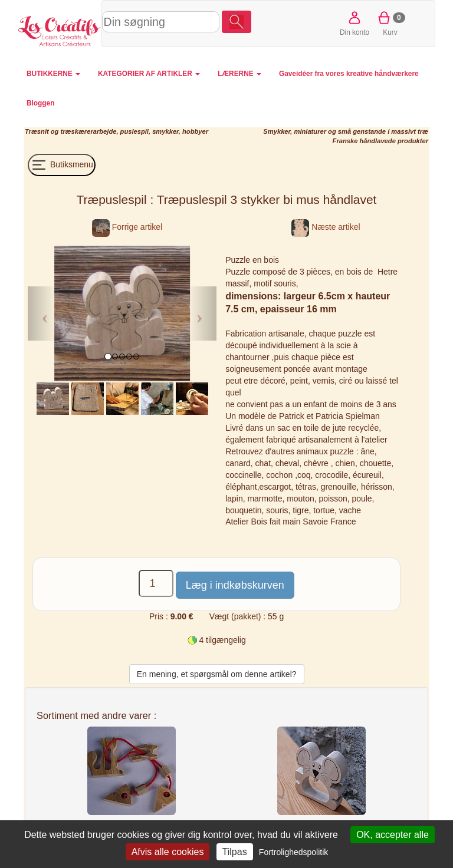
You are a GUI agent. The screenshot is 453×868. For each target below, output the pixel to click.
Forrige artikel (127, 227)
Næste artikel (326, 227)
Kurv (390, 23)
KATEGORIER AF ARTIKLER (149, 74)
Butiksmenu (62, 165)
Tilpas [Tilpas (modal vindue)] (235, 852)
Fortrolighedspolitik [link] (294, 852)
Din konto (354, 23)
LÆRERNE (239, 74)
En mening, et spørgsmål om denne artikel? (217, 674)
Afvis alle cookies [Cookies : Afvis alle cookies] (168, 852)
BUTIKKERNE (53, 74)
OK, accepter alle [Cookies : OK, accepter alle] (393, 835)
